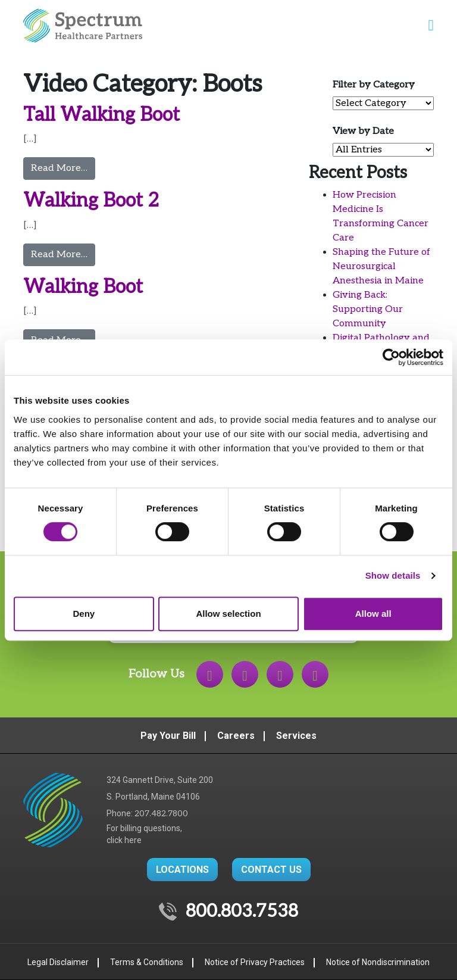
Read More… (63, 167)
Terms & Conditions (147, 962)
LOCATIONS (182, 870)
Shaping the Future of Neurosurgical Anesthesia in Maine (381, 266)
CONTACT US (271, 870)
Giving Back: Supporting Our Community (368, 309)
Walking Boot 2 (91, 201)
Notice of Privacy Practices (255, 962)
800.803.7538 (242, 912)
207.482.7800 (161, 814)
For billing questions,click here (144, 834)
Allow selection (228, 614)
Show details (393, 575)
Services (296, 736)
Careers (236, 736)
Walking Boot (83, 287)
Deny (84, 614)
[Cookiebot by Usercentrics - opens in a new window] (391, 357)
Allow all (373, 614)
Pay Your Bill (168, 736)
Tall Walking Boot (101, 115)
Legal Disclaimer (58, 962)
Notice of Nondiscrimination (378, 962)
